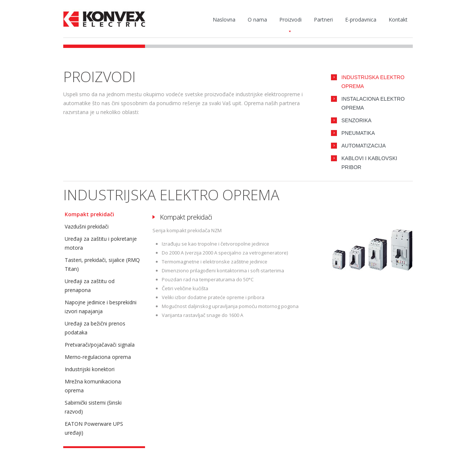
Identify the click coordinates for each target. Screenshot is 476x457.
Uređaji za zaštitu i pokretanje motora (101, 243)
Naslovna (224, 20)
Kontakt (398, 20)
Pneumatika (358, 133)
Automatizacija (364, 146)
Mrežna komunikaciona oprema (93, 386)
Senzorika (356, 120)
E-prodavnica (361, 20)
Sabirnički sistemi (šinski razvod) (93, 407)
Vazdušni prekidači (87, 226)
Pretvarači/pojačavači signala (100, 345)
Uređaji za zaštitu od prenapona (90, 286)
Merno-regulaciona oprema (98, 357)
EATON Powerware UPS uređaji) (94, 428)
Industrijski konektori (90, 369)
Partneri (323, 20)
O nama (257, 20)
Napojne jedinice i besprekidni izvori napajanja (101, 307)
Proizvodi (290, 21)
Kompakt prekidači (89, 214)
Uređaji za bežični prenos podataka (95, 328)
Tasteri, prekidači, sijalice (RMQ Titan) (102, 264)
